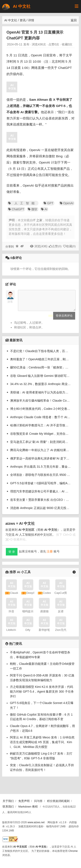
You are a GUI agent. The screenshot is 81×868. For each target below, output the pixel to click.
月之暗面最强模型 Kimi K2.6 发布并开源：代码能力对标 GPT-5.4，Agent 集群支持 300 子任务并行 (42, 695)
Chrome (73, 851)
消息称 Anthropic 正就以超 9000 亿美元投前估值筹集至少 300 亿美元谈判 (40, 511)
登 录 (12, 555)
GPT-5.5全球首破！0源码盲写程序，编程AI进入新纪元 (40, 486)
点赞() (57, 246)
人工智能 (23, 203)
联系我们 (8, 807)
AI (44, 209)
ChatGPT (16, 209)
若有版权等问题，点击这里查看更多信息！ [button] (37, 234)
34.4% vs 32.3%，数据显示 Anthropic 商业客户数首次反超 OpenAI (40, 387)
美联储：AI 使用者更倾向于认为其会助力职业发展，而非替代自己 (40, 396)
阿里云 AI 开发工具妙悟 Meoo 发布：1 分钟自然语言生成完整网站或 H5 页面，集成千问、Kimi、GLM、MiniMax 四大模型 (42, 745)
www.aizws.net (36, 822)
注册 (50, 555)
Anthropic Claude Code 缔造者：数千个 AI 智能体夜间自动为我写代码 (40, 420)
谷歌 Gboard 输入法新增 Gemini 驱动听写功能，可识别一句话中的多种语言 (40, 379)
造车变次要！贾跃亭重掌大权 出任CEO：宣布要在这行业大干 (40, 503)
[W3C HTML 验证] (10, 839)
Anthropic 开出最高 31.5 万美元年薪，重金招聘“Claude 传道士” (40, 470)
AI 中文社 (16, 7)
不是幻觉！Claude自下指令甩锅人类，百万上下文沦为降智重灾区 (40, 354)
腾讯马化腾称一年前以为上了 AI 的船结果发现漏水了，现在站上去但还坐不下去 (40, 453)
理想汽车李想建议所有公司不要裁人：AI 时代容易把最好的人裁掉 (40, 495)
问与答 (38, 801)
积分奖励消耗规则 (58, 801)
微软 (33, 209)
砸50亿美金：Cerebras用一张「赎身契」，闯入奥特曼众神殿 (40, 371)
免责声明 (24, 801)
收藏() (71, 246)
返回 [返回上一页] (74, 20)
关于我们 (8, 801)
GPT (48, 203)
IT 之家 (38, 220)
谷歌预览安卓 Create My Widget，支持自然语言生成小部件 (40, 437)
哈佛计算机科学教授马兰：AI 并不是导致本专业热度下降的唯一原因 (40, 429)
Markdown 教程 (28, 807)
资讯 (23, 20)
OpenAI (67, 203)
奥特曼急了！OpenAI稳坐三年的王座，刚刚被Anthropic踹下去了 (40, 362)
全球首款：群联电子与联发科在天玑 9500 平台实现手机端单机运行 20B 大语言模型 (40, 478)
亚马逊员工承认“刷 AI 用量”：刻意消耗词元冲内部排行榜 (40, 445)
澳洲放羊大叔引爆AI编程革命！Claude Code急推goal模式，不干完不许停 (40, 404)
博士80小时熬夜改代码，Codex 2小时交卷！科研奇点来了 (40, 412)
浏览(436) (41, 246)
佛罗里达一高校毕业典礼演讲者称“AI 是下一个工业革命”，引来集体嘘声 (40, 462)
